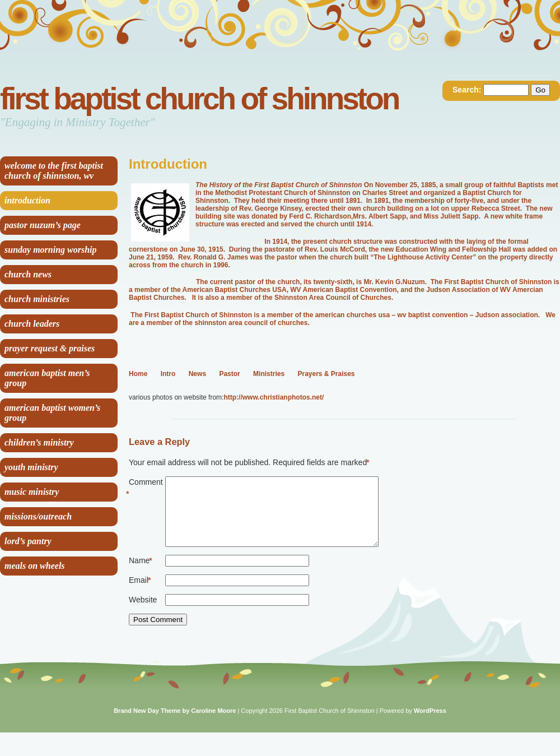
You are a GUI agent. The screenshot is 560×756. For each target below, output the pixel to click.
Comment (146, 489)
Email (140, 594)
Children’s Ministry (39, 442)
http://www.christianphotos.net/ (274, 397)
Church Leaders (32, 324)
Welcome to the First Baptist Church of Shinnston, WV (54, 171)
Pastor (229, 374)
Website (143, 613)
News (197, 374)
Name (141, 574)
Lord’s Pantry (28, 541)
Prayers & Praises (326, 374)
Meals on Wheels (35, 566)
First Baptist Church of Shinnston (199, 99)
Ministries (269, 374)
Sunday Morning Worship (51, 250)
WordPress (430, 724)
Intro (168, 374)
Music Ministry (32, 492)
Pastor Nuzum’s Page (43, 225)
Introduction (27, 200)
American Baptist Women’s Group (52, 413)
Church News (28, 274)
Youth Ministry (31, 467)
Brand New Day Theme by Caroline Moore (175, 724)
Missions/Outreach (38, 516)
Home (138, 374)
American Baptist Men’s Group (47, 378)
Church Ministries (37, 299)
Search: (467, 90)
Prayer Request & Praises (50, 348)
